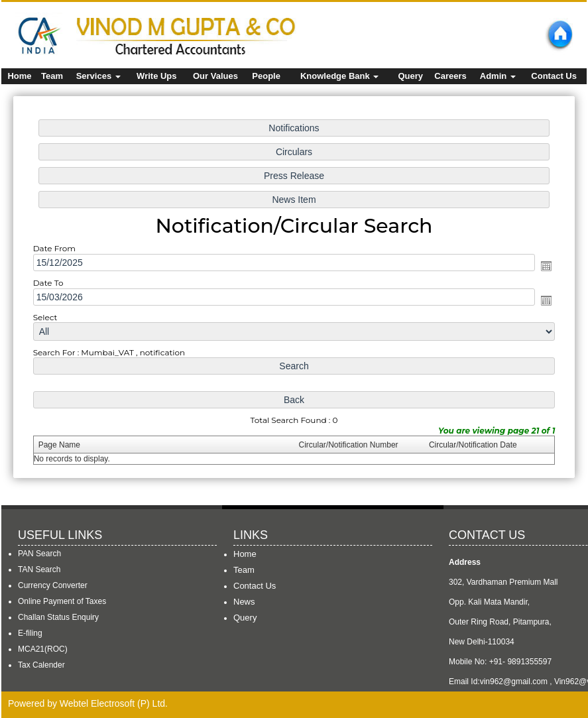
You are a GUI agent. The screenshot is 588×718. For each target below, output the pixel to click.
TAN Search (39, 569)
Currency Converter (53, 585)
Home (19, 76)
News (244, 602)
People (266, 76)
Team (52, 76)
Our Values (215, 76)
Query (410, 76)
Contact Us (554, 76)
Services (98, 76)
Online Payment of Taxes (62, 601)
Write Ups (156, 76)
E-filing (30, 633)
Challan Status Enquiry (58, 617)
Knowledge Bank (339, 76)
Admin (498, 76)
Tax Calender (41, 665)
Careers (450, 76)
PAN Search (39, 554)
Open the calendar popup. (536, 267)
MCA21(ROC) (43, 649)
